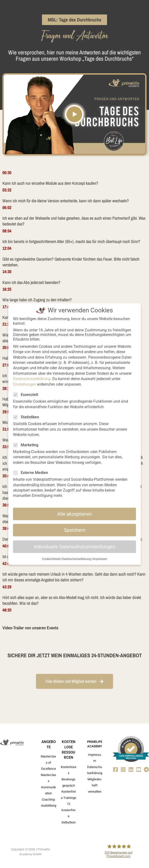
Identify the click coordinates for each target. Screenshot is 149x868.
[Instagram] (123, 769)
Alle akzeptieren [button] (74, 514)
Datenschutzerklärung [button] (77, 559)
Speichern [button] (75, 530)
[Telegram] (146, 769)
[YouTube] (139, 769)
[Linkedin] (131, 769)
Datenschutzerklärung (32, 379)
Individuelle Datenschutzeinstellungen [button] (74, 547)
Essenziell (27, 395)
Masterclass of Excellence (48, 763)
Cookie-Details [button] (51, 559)
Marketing (27, 445)
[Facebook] (115, 769)
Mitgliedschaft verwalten (95, 785)
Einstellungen (24, 384)
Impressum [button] (100, 559)
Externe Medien (32, 473)
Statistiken (28, 417)
